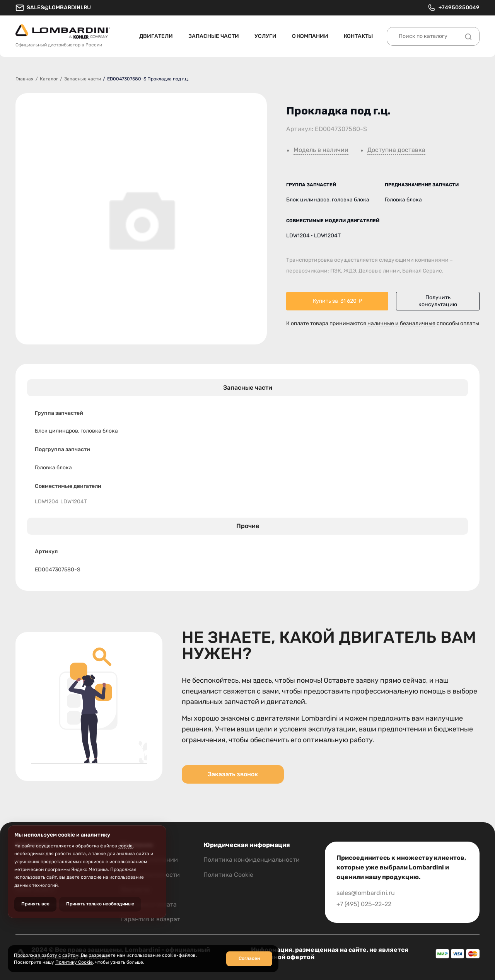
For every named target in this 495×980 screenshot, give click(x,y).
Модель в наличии (321, 150)
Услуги (265, 36)
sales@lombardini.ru (53, 8)
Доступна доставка (396, 150)
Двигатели (156, 36)
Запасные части (214, 36)
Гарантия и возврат (151, 919)
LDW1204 (47, 502)
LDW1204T (74, 502)
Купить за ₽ (337, 301)
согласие (91, 877)
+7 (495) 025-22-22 (364, 904)
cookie (125, 846)
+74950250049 (453, 8)
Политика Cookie (228, 875)
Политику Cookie (74, 962)
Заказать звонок (233, 774)
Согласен (249, 958)
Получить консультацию (438, 301)
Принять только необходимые (100, 904)
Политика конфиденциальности (252, 860)
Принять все (35, 904)
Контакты (358, 36)
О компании (310, 36)
